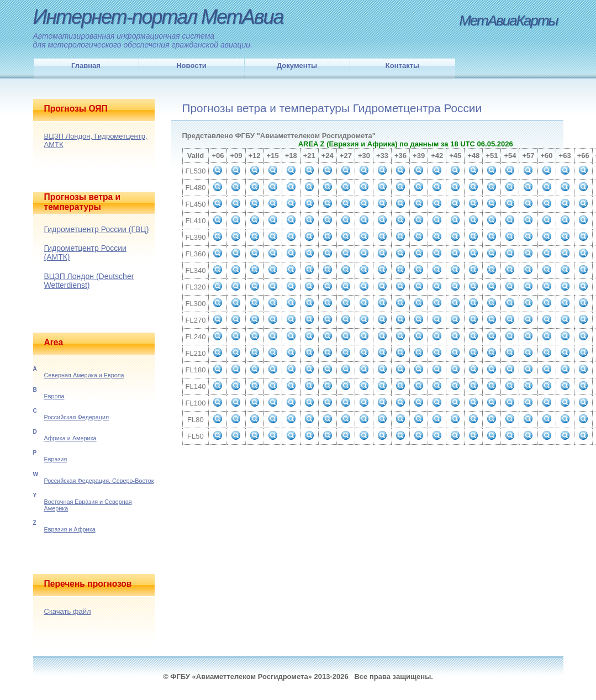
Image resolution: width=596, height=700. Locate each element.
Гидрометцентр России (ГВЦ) (97, 229)
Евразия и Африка (70, 529)
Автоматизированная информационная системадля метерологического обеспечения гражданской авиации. (143, 40)
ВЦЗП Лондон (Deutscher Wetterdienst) (89, 281)
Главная (86, 65)
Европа (54, 396)
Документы (297, 65)
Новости (191, 65)
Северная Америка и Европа (84, 375)
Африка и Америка (70, 438)
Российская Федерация (77, 417)
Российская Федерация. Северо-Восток (99, 481)
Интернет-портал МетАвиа (158, 17)
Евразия (56, 459)
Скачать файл (68, 611)
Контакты (402, 65)
